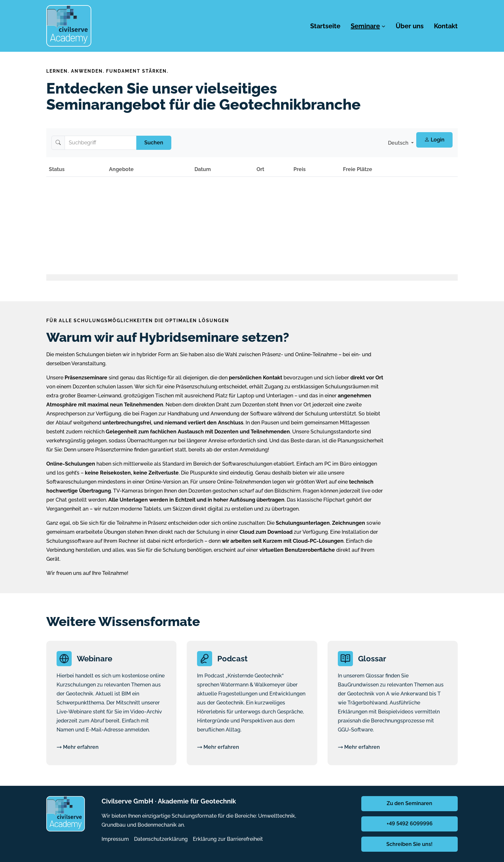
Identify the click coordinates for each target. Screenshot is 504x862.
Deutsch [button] (399, 143)
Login (434, 140)
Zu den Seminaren (410, 803)
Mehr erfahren (78, 747)
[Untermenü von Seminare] (383, 26)
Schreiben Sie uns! (410, 844)
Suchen (154, 143)
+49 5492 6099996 (410, 824)
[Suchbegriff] (101, 143)
